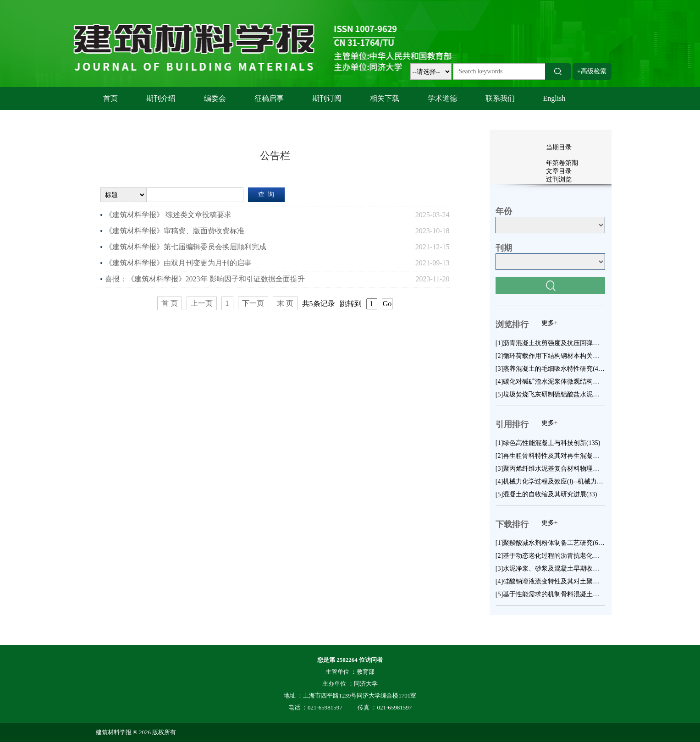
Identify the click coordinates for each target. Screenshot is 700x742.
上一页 (202, 303)
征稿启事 (269, 98)
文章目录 (559, 171)
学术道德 (442, 98)
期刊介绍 (161, 98)
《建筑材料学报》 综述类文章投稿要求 (168, 215)
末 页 (285, 303)
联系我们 (500, 98)
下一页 (253, 303)
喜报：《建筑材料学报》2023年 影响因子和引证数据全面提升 (205, 279)
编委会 (215, 98)
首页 (110, 98)
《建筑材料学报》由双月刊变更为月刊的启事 (178, 263)
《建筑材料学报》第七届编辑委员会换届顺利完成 (186, 247)
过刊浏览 (559, 179)
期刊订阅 (327, 98)
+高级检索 (592, 71)
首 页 (170, 303)
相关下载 (385, 98)
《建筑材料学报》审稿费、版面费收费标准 (175, 231)
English (554, 98)
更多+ (550, 323)
